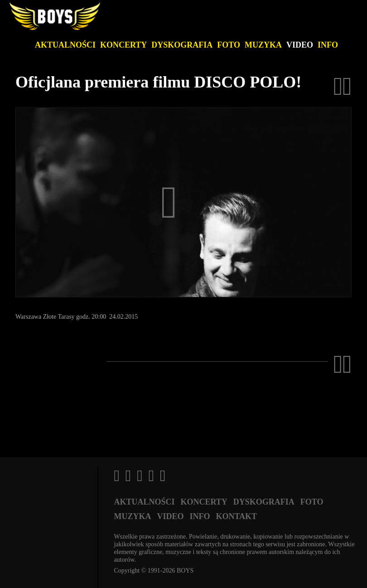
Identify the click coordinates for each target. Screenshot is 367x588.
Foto (229, 45)
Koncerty (123, 45)
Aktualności (65, 45)
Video (300, 45)
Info (328, 45)
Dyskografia (182, 45)
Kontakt (236, 516)
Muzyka (263, 45)
